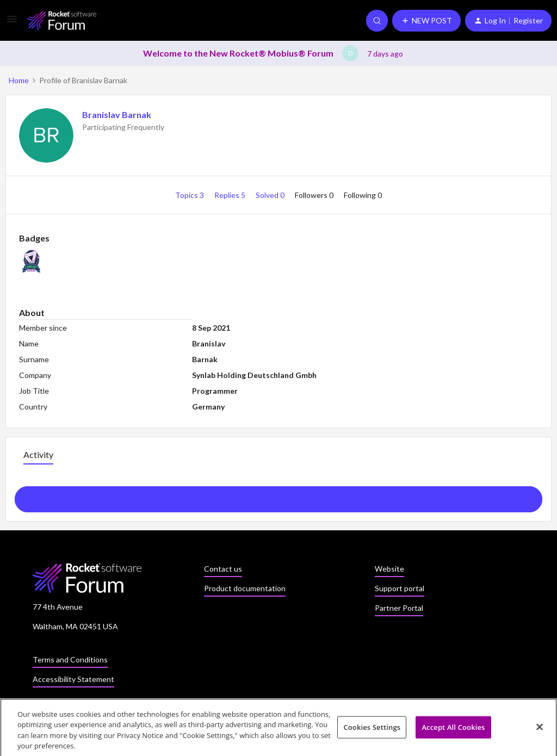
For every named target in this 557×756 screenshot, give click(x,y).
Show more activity (279, 496)
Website (389, 569)
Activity (38, 454)
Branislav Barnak (117, 114)
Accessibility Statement (73, 679)
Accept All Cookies (453, 730)
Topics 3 (190, 195)
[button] (12, 23)
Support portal (400, 588)
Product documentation (245, 588)
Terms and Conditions (70, 659)
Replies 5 (231, 195)
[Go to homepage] (62, 20)
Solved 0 (271, 195)
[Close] (540, 730)
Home (19, 80)
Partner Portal (399, 608)
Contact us (223, 569)
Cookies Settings (372, 730)
